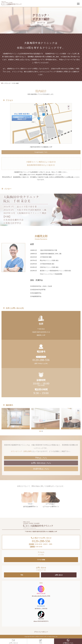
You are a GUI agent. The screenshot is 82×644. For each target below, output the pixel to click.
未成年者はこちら (41, 469)
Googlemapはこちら (41, 152)
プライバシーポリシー (41, 632)
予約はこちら (41, 458)
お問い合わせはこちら (41, 463)
